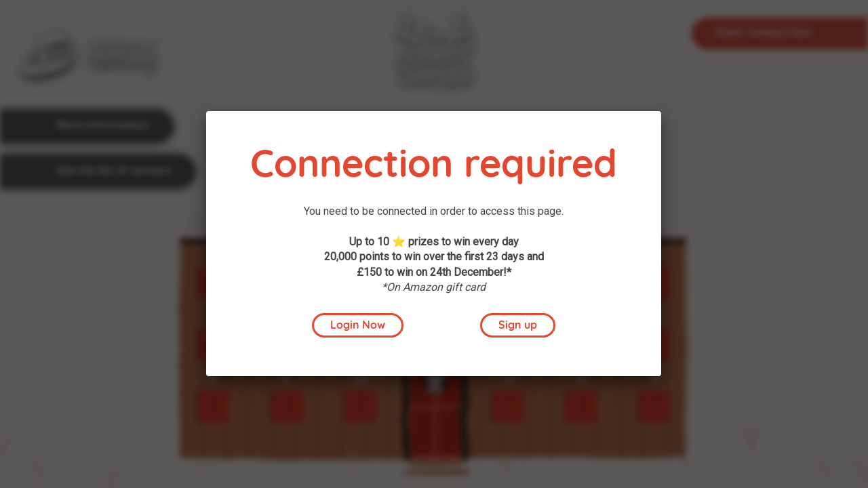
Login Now (358, 326)
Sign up (518, 326)
